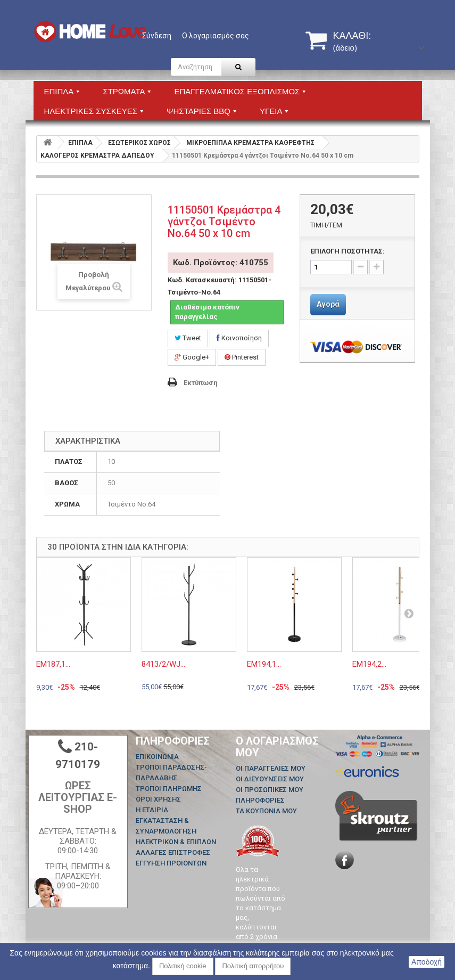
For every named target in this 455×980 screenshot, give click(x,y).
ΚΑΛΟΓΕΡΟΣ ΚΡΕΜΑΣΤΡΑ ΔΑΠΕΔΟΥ (97, 156)
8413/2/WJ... (163, 664)
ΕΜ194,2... (369, 664)
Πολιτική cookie (183, 966)
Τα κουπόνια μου (266, 811)
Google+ (192, 357)
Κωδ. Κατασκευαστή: (202, 280)
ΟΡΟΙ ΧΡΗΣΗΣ (158, 799)
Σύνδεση (157, 36)
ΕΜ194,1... (264, 664)
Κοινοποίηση (239, 338)
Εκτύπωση (201, 383)
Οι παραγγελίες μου (271, 768)
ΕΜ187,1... (53, 664)
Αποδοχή (427, 962)
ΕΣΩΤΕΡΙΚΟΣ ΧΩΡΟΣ (139, 143)
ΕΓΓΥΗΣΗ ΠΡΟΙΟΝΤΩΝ (171, 863)
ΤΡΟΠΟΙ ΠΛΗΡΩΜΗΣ (169, 789)
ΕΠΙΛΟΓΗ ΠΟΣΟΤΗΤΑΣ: (348, 251)
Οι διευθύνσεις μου (270, 779)
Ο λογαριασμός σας (216, 36)
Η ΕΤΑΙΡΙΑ (152, 810)
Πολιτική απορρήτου (253, 966)
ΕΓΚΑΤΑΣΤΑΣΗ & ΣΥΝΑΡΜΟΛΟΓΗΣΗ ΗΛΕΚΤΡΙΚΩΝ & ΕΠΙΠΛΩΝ (176, 831)
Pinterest (242, 357)
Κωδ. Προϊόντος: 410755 (221, 263)
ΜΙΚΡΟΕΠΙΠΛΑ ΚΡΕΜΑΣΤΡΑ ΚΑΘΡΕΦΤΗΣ (250, 143)
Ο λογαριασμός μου (277, 747)
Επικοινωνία (157, 757)
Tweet (188, 338)
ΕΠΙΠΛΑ (80, 143)
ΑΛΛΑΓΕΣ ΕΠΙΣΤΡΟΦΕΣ (173, 852)
